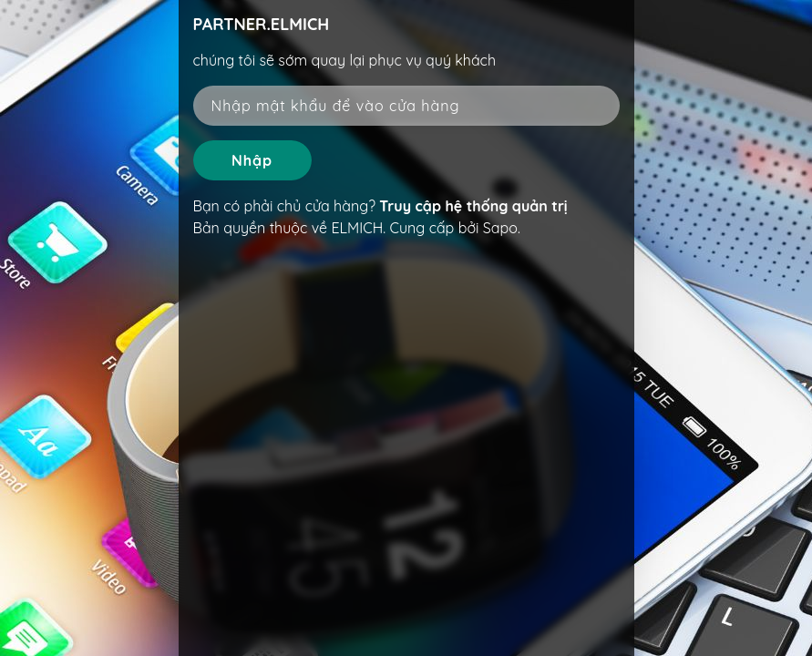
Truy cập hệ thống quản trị (473, 206)
